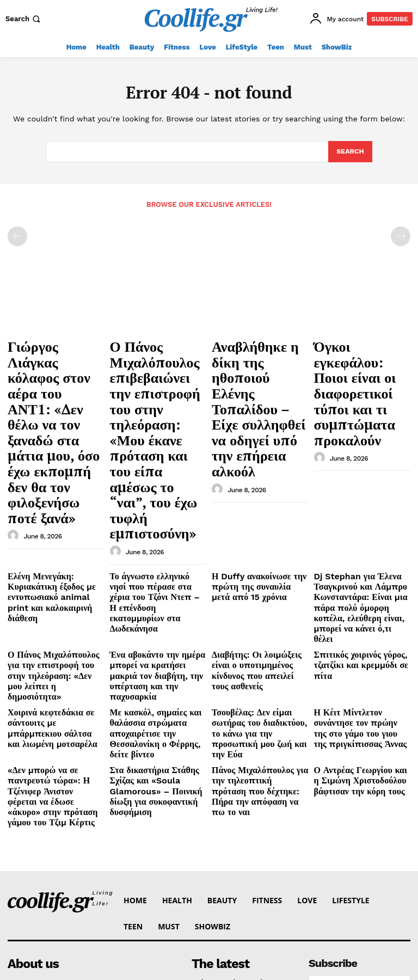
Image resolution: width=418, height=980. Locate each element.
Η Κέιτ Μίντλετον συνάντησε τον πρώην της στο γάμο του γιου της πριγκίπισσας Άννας (359, 558)
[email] (359, 785)
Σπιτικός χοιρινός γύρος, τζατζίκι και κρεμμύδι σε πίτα (361, 514)
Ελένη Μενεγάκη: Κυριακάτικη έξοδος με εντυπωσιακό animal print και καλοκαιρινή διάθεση (56, 466)
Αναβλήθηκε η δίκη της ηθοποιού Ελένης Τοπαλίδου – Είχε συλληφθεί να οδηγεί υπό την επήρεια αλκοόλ (259, 368)
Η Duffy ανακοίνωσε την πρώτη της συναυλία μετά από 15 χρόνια (260, 462)
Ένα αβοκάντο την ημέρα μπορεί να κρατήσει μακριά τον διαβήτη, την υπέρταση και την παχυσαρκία (153, 523)
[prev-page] (17, 236)
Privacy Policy (341, 838)
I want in (359, 809)
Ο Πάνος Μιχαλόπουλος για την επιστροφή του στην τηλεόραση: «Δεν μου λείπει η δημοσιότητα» (54, 523)
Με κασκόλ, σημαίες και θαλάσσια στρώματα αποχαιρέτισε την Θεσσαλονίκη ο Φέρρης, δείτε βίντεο (158, 562)
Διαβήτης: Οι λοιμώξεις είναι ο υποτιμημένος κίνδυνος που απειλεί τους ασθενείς (259, 518)
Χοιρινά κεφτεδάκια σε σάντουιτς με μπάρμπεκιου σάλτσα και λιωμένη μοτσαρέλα (50, 562)
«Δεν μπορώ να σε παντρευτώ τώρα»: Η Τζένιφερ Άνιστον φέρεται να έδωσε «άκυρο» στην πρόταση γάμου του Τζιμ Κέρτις (55, 606)
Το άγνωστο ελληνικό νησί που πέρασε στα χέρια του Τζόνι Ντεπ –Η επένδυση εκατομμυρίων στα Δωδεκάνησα (158, 470)
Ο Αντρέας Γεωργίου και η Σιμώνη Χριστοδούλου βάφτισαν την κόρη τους (355, 597)
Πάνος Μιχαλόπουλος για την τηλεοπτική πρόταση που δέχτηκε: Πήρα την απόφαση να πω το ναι (257, 602)
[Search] (350, 152)
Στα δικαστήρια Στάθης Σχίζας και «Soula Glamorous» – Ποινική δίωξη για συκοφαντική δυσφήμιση (157, 602)
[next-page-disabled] (401, 236)
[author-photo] (15, 420)
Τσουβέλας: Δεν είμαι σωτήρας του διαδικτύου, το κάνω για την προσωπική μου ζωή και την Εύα (259, 562)
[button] (24, 19)
